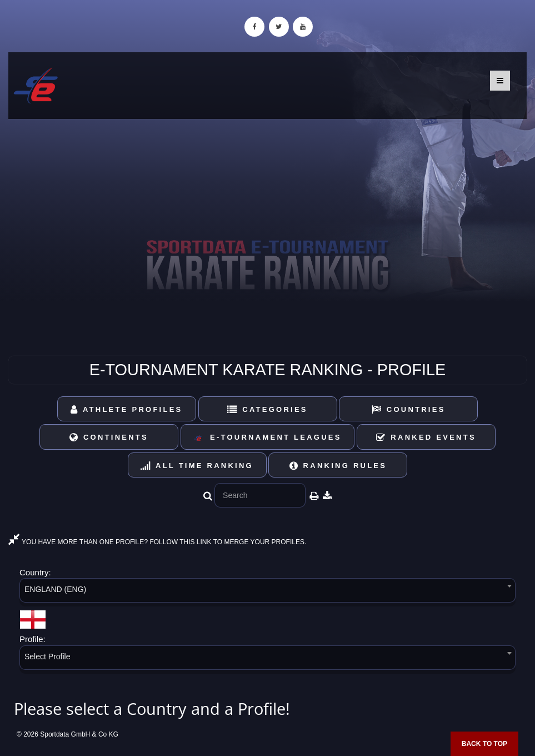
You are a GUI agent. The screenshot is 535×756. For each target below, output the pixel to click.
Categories (267, 409)
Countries (409, 409)
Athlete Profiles (126, 409)
